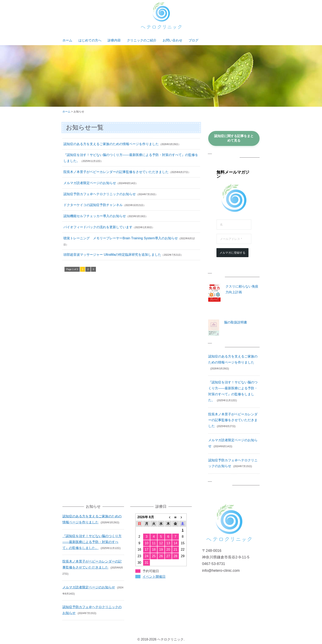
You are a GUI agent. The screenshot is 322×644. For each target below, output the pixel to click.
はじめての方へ (90, 40)
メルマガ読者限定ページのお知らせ (90, 183)
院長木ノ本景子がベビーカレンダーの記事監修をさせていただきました (116, 172)
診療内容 (114, 40)
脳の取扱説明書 (236, 322)
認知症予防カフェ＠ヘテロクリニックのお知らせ (100, 194)
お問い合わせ (172, 40)
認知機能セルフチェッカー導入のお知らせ (95, 216)
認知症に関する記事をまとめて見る (234, 138)
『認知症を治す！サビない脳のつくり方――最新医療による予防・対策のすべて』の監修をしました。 (92, 542)
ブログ (193, 40)
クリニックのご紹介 (142, 40)
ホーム (67, 40)
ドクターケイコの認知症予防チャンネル (93, 205)
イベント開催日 (154, 577)
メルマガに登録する (232, 253)
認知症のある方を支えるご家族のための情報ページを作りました (111, 144)
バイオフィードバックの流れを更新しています (98, 227)
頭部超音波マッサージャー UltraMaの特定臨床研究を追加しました (112, 255)
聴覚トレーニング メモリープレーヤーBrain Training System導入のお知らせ (121, 238)
